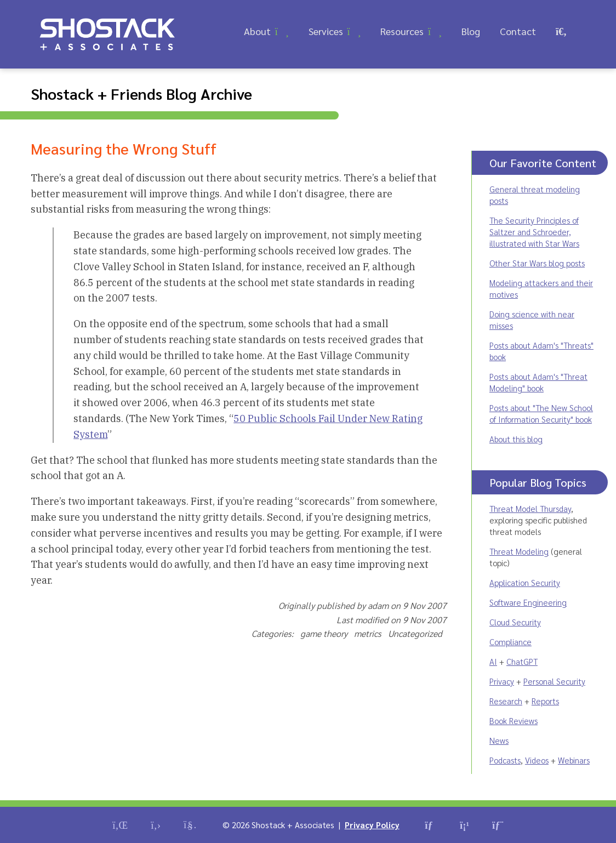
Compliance (511, 642)
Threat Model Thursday (530, 508)
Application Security (525, 582)
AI (493, 661)
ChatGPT (522, 661)
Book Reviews (514, 720)
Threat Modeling (519, 551)
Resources (402, 31)
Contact (518, 31)
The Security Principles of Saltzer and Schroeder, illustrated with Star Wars (534, 232)
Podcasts (505, 760)
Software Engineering (528, 602)
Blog (471, 31)
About (257, 31)
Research (506, 701)
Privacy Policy (372, 825)
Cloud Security (515, 622)
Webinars (574, 760)
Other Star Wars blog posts (537, 263)
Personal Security (554, 681)
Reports (545, 701)
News (499, 740)
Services (326, 31)
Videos (537, 760)
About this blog (516, 439)
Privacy (502, 681)
